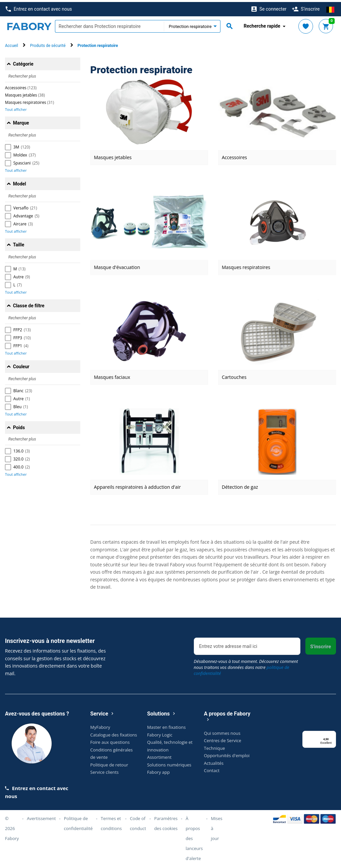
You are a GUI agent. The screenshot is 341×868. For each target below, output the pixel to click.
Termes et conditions (111, 821)
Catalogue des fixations (114, 732)
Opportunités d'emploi (227, 753)
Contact (212, 768)
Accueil (11, 44)
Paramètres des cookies (166, 821)
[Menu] (332, 733)
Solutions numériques (169, 762)
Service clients (104, 770)
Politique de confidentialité (78, 821)
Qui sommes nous (222, 731)
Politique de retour (109, 762)
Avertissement (41, 816)
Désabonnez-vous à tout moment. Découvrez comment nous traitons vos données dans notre (246, 665)
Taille (19, 243)
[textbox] (109, 24)
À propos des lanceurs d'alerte (194, 836)
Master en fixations (167, 725)
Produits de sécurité (48, 44)
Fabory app (159, 770)
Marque (21, 121)
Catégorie (23, 62)
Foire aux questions (110, 740)
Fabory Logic (160, 732)
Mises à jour (217, 826)
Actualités (214, 761)
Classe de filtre (29, 304)
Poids (19, 426)
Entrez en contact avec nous (39, 7)
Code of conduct (138, 821)
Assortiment (160, 755)
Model (19, 182)
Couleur (21, 365)
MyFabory (100, 725)
